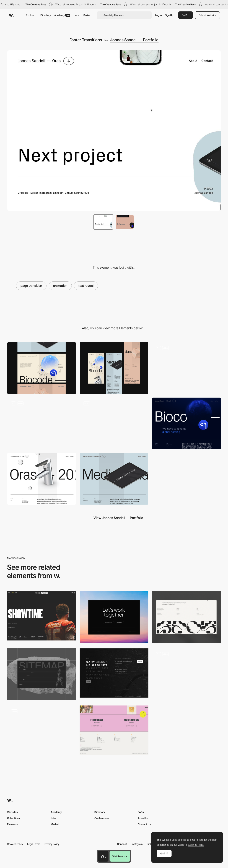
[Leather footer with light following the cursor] (42, 731)
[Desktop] (42, 368)
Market (87, 15)
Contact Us (144, 824)
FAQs (141, 812)
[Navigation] (186, 368)
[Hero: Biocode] (186, 423)
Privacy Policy (52, 844)
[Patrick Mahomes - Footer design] (42, 616)
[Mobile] (114, 368)
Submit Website (207, 15)
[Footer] (186, 617)
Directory (46, 15)
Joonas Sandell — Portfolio (134, 40)
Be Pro (186, 15)
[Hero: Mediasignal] (114, 479)
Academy (62, 15)
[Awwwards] (12, 15)
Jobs (77, 15)
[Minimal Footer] (114, 617)
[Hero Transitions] (42, 423)
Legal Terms (34, 844)
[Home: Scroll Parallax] (114, 423)
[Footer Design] (42, 674)
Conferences (102, 818)
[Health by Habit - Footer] (114, 730)
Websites (12, 812)
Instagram (137, 844)
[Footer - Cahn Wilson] (114, 673)
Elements (12, 824)
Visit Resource (120, 856)
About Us (143, 818)
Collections (13, 818)
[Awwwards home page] (103, 856)
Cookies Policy (15, 844)
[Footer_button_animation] (186, 674)
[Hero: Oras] (42, 479)
